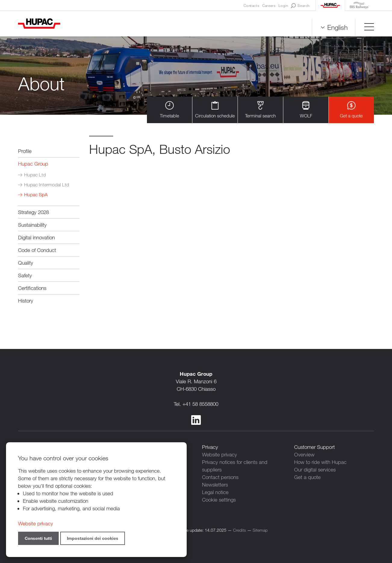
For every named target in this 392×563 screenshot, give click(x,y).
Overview (304, 454)
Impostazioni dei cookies (93, 538)
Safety (25, 275)
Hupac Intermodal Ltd (47, 185)
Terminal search (260, 110)
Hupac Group (33, 164)
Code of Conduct (37, 250)
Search (300, 6)
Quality (26, 263)
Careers (269, 5)
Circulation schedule (215, 110)
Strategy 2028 (33, 212)
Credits (240, 530)
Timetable (170, 110)
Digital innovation (36, 237)
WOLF (306, 110)
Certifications (32, 288)
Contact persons (220, 477)
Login (283, 5)
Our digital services (315, 470)
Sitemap (260, 530)
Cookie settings (219, 500)
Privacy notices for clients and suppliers (235, 466)
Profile (25, 151)
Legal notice (215, 492)
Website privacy (219, 454)
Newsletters (215, 485)
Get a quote (351, 110)
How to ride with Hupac (320, 462)
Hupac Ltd (35, 175)
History (26, 301)
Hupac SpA (36, 195)
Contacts (251, 5)
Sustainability (32, 225)
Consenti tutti (38, 538)
